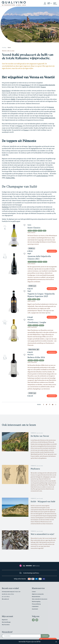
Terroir (9, 48)
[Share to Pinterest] (50, 405)
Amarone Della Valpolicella (47, 85)
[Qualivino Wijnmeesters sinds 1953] (14, 3)
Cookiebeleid (35, 607)
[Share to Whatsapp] (56, 405)
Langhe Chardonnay (42, 176)
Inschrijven (45, 636)
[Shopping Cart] (49, 3)
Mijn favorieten (6, 625)
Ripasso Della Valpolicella (48, 118)
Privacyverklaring (36, 604)
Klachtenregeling (36, 602)
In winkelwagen (52, 251)
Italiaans (35, 231)
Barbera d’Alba (10, 178)
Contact (34, 592)
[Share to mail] (53, 405)
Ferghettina (5, 207)
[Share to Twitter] (47, 405)
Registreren (5, 620)
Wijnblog (4, 48)
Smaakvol (40, 262)
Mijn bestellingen (6, 622)
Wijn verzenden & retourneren (40, 599)
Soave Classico (26, 85)
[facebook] (33, 620)
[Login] (45, 3)
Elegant (30, 231)
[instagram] (37, 620)
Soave (45, 231)
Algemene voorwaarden (38, 594)
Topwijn (45, 262)
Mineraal (40, 231)
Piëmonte (41, 325)
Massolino (49, 169)
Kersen (30, 299)
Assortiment (35, 609)
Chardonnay (35, 325)
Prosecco (43, 87)
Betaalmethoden (36, 597)
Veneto (34, 299)
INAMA (13, 99)
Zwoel (38, 299)
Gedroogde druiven (32, 262)
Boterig (30, 325)
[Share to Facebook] (44, 405)
